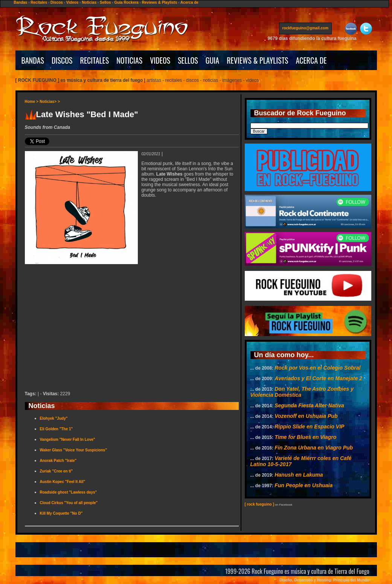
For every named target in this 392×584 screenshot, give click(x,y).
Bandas (20, 2)
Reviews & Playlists (159, 2)
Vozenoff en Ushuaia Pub (306, 416)
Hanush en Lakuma (299, 475)
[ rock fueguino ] (259, 504)
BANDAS (33, 60)
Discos (57, 2)
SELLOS (188, 60)
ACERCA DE (311, 60)
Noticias (89, 2)
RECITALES (95, 60)
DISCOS (62, 60)
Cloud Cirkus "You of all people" (69, 503)
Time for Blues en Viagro (305, 437)
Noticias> (48, 102)
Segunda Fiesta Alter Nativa (309, 405)
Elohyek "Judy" (54, 418)
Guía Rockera (126, 2)
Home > (32, 102)
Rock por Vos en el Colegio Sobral (317, 368)
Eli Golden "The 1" (56, 429)
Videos (72, 2)
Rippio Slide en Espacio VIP (309, 427)
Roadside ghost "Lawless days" (69, 492)
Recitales (39, 2)
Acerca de (189, 2)
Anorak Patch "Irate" (58, 461)
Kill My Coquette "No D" (61, 513)
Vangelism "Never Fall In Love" (68, 440)
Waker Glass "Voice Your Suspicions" (74, 450)
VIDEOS (160, 60)
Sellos (105, 2)
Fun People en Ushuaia (304, 485)
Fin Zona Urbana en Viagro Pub (314, 448)
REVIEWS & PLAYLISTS (257, 60)
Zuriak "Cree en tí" (56, 471)
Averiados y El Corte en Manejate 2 (318, 378)
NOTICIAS (129, 60)
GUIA (212, 60)
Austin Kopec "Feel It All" (63, 482)
